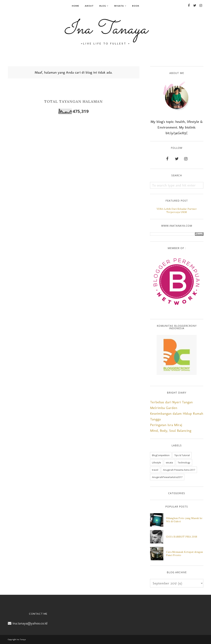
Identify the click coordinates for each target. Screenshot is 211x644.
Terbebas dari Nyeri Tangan (171, 402)
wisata (169, 463)
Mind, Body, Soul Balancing (171, 431)
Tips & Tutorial (182, 455)
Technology (184, 463)
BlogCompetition (161, 455)
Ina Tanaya (106, 30)
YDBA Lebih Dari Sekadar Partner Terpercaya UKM (177, 210)
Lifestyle (157, 463)
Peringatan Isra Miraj (166, 425)
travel (155, 470)
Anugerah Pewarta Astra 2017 (179, 470)
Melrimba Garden (164, 408)
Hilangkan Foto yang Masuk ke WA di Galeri (184, 520)
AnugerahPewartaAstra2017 (167, 477)
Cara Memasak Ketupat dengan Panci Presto (184, 554)
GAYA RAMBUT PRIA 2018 (182, 537)
